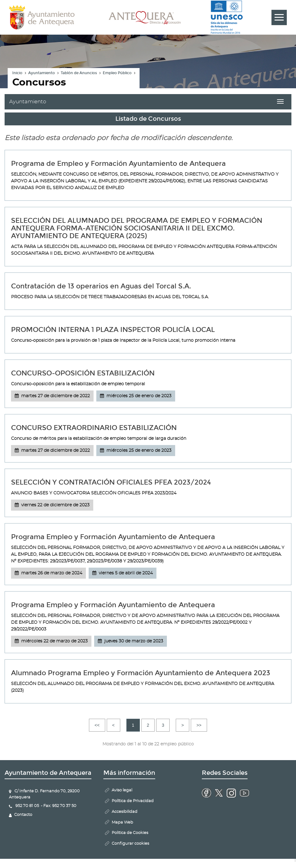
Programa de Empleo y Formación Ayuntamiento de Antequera (118, 164)
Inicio (17, 73)
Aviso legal (122, 790)
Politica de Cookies (130, 833)
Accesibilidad (125, 812)
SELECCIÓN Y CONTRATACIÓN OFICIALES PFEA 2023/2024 (111, 482)
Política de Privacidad (133, 801)
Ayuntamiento (42, 73)
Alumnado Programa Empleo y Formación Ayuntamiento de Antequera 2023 (141, 673)
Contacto (23, 815)
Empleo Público (117, 73)
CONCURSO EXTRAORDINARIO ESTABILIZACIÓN (94, 428)
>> (199, 725)
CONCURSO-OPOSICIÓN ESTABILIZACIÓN (83, 373)
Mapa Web (122, 822)
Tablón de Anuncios (79, 73)
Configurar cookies (130, 844)
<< (97, 725)
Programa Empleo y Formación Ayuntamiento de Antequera (113, 537)
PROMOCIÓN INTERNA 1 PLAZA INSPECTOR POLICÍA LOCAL (113, 330)
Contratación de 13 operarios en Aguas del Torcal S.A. (101, 286)
